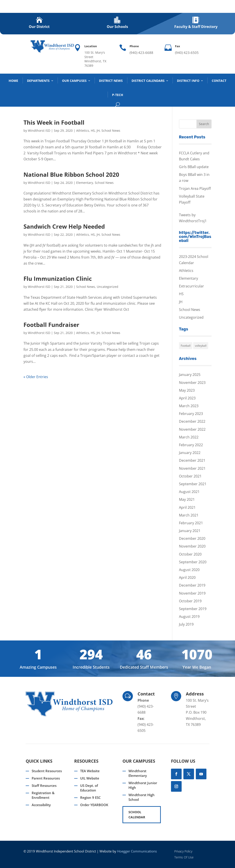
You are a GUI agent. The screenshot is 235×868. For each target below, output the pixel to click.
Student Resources (47, 771)
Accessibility (41, 805)
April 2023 (187, 398)
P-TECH (118, 95)
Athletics (83, 131)
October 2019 (190, 601)
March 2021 (189, 515)
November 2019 (192, 593)
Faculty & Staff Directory (196, 27)
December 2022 (192, 421)
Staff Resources (44, 786)
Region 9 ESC (90, 797)
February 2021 (191, 523)
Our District (39, 27)
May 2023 (187, 390)
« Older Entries (36, 377)
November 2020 (192, 546)
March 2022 (189, 437)
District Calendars (148, 81)
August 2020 (189, 570)
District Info (188, 81)
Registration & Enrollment (43, 795)
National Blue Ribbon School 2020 (71, 175)
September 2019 (193, 609)
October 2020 (190, 554)
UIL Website (90, 778)
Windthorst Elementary (138, 773)
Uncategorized (108, 287)
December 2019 (192, 585)
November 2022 (192, 429)
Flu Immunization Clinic (58, 279)
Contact (219, 81)
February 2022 (191, 445)
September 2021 (193, 484)
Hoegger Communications (137, 851)
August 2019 (189, 617)
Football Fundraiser (51, 325)
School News (111, 131)
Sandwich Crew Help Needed (64, 226)
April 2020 (187, 577)
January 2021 (190, 531)
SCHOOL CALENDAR (137, 815)
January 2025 (190, 375)
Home (13, 81)
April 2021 (187, 507)
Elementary (85, 183)
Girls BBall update (194, 167)
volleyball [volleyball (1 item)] (201, 346)
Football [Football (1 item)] (186, 346)
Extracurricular (191, 286)
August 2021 (189, 492)
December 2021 (192, 460)
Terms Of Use (184, 857)
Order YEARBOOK (94, 805)
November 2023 (192, 383)
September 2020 (193, 562)
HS (93, 131)
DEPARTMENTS (38, 81)
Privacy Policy (183, 851)
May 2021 (187, 499)
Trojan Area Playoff (195, 189)
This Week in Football (54, 122)
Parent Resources (46, 778)
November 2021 (192, 468)
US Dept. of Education (89, 788)
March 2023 (189, 406)
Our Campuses (74, 81)
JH (98, 131)
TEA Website (90, 771)
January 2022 (190, 453)
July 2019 (186, 624)
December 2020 (192, 538)
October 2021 (190, 476)
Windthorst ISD (39, 131)
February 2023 (191, 414)
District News (111, 81)
